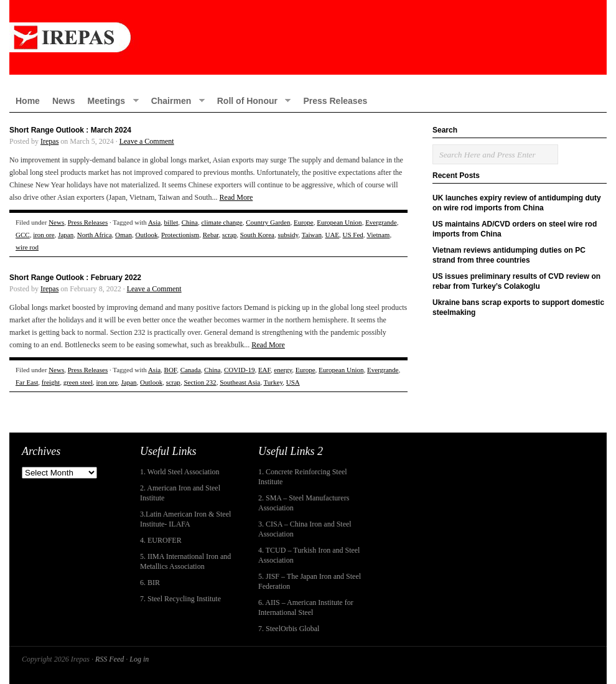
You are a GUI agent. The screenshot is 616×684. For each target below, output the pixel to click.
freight (51, 382)
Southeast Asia (240, 382)
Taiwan (312, 235)
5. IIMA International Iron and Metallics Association (185, 561)
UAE (332, 235)
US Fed (353, 235)
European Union (339, 222)
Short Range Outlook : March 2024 (70, 130)
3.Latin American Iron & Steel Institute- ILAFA (185, 519)
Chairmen (175, 101)
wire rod (27, 247)
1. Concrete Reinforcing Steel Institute (303, 477)
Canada (191, 370)
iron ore (44, 235)
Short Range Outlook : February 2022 (75, 278)
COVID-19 (240, 370)
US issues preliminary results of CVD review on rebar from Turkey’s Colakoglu (516, 281)
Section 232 (200, 382)
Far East (27, 382)
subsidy (288, 235)
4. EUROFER (161, 540)
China (190, 222)
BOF (171, 370)
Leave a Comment (147, 141)
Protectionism (180, 235)
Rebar (211, 235)
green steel (78, 382)
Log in (139, 659)
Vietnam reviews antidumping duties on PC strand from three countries (509, 255)
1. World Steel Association (180, 472)
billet (171, 222)
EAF (264, 370)
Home (28, 101)
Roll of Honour (251, 101)
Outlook (146, 235)
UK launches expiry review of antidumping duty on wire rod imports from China (517, 203)
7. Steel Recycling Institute (180, 599)
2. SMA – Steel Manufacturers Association (304, 503)
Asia (154, 222)
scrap (229, 235)
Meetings (110, 101)
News (64, 101)
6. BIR (150, 583)
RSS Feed (110, 659)
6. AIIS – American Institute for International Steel (306, 607)
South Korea (257, 235)
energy (283, 370)
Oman (124, 235)
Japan (66, 235)
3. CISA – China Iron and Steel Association (305, 529)
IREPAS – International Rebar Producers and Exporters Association (308, 37)
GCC (23, 235)
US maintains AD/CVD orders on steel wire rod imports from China (515, 229)
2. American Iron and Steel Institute (180, 493)
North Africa (95, 235)
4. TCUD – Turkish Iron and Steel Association (309, 555)
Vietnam (378, 235)
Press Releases (335, 101)
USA (293, 382)
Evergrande (381, 222)
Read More (236, 197)
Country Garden (268, 222)
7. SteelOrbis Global (289, 629)
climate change (222, 222)
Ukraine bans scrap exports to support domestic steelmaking (518, 307)
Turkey (273, 382)
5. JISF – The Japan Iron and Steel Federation (310, 581)
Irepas (49, 141)
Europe (304, 222)
